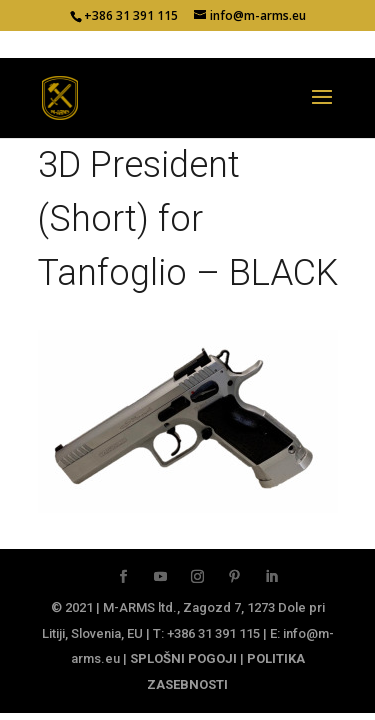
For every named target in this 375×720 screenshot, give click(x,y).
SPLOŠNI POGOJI (183, 658)
